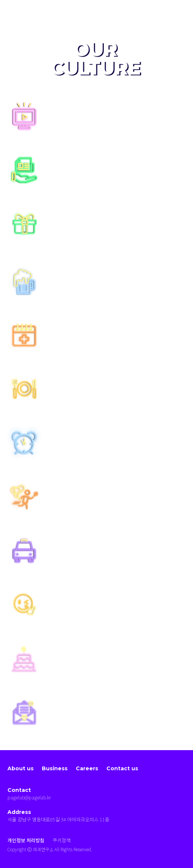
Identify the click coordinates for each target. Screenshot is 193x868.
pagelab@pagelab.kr (29, 798)
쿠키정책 (62, 841)
